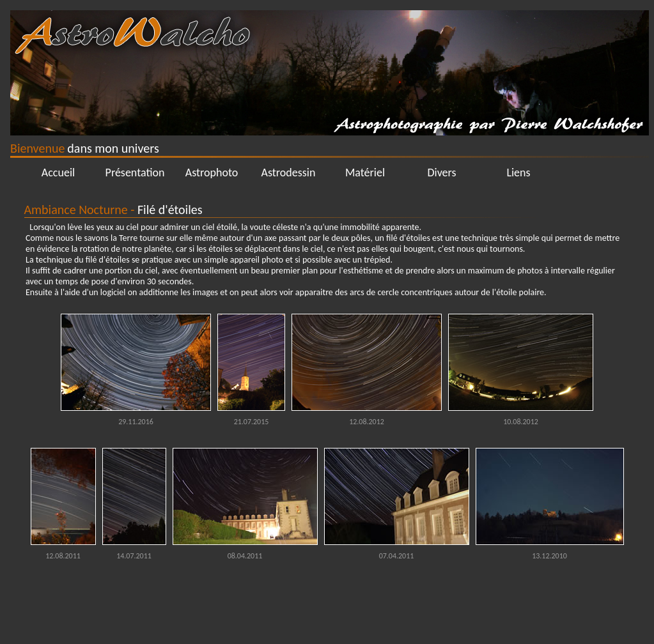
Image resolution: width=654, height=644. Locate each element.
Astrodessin (289, 172)
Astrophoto (212, 172)
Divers (441, 172)
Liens (518, 172)
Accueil (58, 172)
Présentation (135, 172)
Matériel (365, 172)
